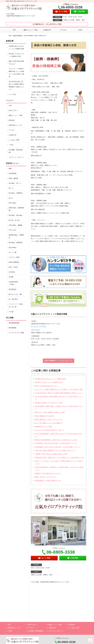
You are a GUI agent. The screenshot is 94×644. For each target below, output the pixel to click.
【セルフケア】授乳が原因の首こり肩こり (50, 431)
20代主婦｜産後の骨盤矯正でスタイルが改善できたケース (55, 452)
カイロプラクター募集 (16, 333)
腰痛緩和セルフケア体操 (44, 428)
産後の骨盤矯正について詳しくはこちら (58, 361)
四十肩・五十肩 (14, 220)
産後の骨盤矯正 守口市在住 (45, 417)
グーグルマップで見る (39, 328)
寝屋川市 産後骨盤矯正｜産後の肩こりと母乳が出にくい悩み (56, 441)
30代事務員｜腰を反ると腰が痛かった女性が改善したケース (56, 445)
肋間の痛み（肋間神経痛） (16, 209)
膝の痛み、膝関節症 (16, 243)
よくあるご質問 (14, 140)
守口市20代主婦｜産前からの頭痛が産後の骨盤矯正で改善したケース (59, 394)
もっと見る (13, 94)
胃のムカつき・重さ (16, 294)
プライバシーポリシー (16, 157)
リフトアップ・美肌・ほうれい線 (16, 305)
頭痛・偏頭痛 (13, 178)
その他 (11, 312)
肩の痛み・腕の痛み (16, 215)
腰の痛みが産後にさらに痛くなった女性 (49, 404)
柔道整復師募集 (14, 323)
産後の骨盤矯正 (18, 36)
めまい (11, 198)
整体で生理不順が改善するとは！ (47, 387)
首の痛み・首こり (15, 183)
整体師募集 (13, 328)
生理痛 (11, 277)
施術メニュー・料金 (31, 30)
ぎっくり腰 (13, 252)
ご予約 (80, 30)
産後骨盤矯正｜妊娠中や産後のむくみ (48, 482)
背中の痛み (13, 203)
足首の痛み (13, 247)
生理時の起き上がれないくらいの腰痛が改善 (50, 380)
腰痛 (10, 169)
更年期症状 (13, 289)
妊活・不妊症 (13, 267)
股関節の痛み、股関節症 (16, 236)
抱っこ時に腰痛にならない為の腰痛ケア (49, 424)
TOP (14, 30)
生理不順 (12, 272)
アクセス (63, 30)
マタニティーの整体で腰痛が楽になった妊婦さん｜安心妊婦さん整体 (59, 391)
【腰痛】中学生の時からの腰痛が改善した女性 (51, 455)
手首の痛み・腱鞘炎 (16, 225)
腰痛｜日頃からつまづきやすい (46, 478)
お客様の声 (47, 30)
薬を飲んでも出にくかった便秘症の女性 (49, 383)
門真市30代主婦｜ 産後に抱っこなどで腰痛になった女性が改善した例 (59, 459)
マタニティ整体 (14, 257)
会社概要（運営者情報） (16, 151)
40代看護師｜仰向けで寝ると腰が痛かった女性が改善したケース (58, 448)
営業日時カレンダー (16, 125)
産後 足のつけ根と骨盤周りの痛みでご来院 (50, 413)
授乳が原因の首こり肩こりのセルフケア (49, 421)
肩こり (11, 188)
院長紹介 (12, 120)
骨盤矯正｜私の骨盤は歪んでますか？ (48, 475)
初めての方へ (13, 110)
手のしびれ (13, 230)
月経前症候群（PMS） (13, 283)
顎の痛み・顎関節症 (16, 193)
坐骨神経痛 (13, 173)
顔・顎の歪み (13, 299)
